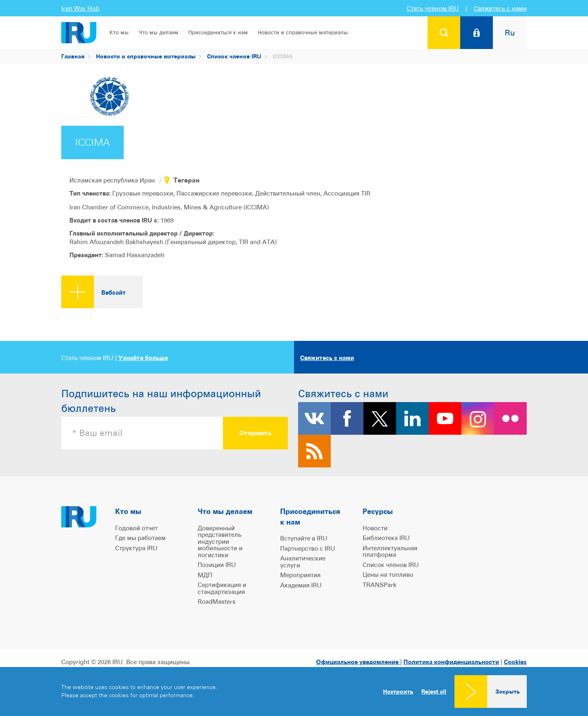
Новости (375, 528)
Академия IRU (301, 585)
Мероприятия (300, 575)
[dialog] (294, 692)
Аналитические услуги (303, 562)
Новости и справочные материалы (303, 32)
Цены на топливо (388, 575)
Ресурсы (378, 511)
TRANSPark (380, 585)
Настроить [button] (398, 691)
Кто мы (119, 32)
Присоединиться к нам (218, 32)
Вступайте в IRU (304, 538)
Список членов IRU (234, 56)
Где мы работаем (140, 538)
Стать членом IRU (433, 8)
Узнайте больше (143, 358)
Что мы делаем (158, 32)
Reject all (434, 692)
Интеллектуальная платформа (390, 551)
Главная (73, 56)
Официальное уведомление (358, 662)
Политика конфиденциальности (451, 662)
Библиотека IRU (386, 538)
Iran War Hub (80, 8)
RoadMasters (217, 601)
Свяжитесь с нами (500, 8)
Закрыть (508, 691)
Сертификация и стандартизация (222, 588)
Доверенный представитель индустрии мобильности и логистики (220, 541)
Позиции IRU (217, 565)
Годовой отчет (136, 528)
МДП (205, 575)
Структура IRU (136, 548)
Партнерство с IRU (308, 548)
